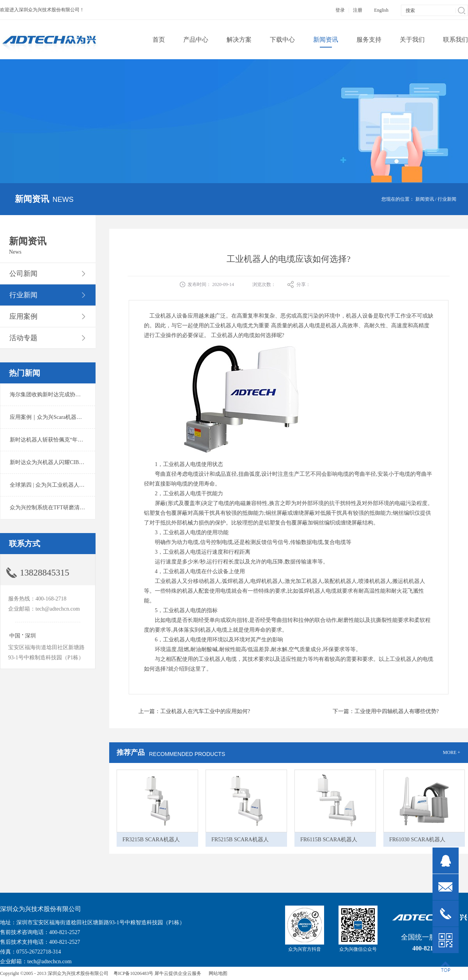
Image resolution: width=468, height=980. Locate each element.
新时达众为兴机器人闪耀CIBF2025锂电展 (59, 462)
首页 (159, 40)
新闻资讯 (425, 199)
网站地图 (217, 973)
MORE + (452, 752)
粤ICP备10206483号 (134, 973)
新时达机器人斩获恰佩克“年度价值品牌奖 (60, 440)
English (381, 10)
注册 (358, 10)
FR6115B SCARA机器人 (329, 840)
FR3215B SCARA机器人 (151, 840)
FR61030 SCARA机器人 (417, 840)
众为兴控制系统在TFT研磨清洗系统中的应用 (64, 508)
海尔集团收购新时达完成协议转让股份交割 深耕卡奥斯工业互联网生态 (95, 395)
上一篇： (194, 711)
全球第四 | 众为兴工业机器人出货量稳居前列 (64, 485)
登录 (340, 10)
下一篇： (386, 711)
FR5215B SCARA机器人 (240, 840)
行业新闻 (447, 199)
